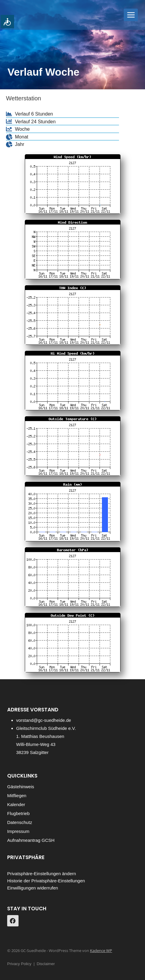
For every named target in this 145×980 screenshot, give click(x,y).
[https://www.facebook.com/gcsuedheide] (13, 921)
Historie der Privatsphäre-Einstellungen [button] (46, 881)
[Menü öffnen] (131, 15)
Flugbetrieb (18, 813)
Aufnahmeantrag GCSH (31, 840)
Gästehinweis (21, 787)
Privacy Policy (19, 964)
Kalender (16, 804)
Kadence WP (101, 951)
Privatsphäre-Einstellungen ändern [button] (42, 874)
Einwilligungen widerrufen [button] (33, 888)
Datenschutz (20, 822)
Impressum (18, 831)
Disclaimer (46, 964)
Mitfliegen (17, 796)
